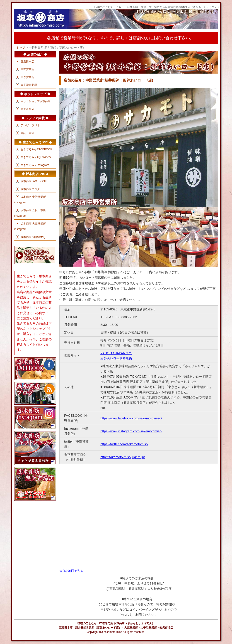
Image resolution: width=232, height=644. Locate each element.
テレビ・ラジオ (30, 125)
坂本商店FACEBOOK (34, 181)
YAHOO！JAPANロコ (116, 353)
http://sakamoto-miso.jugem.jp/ (123, 457)
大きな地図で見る (71, 571)
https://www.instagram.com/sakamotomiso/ (131, 431)
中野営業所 (27, 69)
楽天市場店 (27, 109)
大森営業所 (27, 77)
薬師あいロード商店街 (116, 358)
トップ (21, 48)
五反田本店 (27, 62)
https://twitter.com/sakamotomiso (124, 444)
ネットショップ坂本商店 (36, 101)
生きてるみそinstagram (35, 165)
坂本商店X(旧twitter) (33, 237)
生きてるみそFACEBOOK (36, 149)
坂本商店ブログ (30, 189)
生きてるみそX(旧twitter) (36, 157)
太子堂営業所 (29, 85)
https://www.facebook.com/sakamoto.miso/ (131, 418)
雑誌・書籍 (27, 133)
